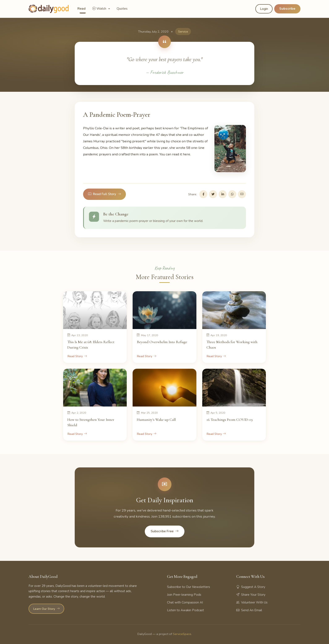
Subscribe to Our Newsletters (189, 587)
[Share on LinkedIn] (223, 194)
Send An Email (249, 610)
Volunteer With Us (252, 602)
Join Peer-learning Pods (184, 595)
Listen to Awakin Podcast (185, 610)
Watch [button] (100, 9)
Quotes (122, 9)
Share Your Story (251, 595)
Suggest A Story (251, 587)
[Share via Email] (242, 194)
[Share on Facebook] (203, 194)
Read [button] (82, 9)
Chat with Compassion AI (185, 602)
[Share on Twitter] (213, 194)
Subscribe (287, 9)
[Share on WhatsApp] (232, 194)
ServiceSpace (182, 634)
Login (264, 9)
